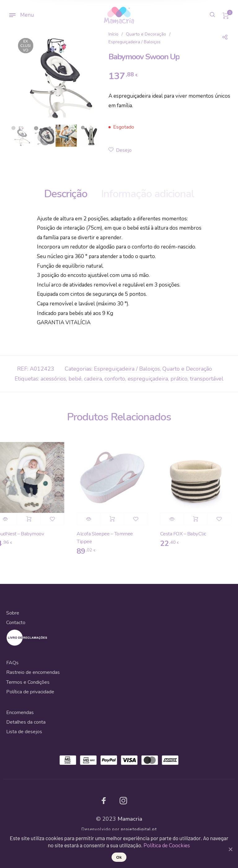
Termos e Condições (28, 682)
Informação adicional (148, 194)
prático (179, 379)
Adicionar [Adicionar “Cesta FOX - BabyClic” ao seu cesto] (198, 519)
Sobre (13, 613)
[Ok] (230, 849)
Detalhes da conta (26, 722)
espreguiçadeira (148, 379)
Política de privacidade (30, 692)
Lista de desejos (24, 732)
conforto (115, 379)
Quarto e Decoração (146, 34)
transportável (207, 379)
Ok (119, 857)
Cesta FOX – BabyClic (185, 534)
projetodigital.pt (139, 829)
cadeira (93, 379)
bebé (75, 379)
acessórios (53, 379)
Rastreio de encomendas (33, 672)
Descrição (66, 194)
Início (113, 34)
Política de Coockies (167, 846)
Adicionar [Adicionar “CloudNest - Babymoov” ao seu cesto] (31, 519)
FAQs (12, 663)
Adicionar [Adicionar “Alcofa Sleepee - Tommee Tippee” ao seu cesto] (114, 519)
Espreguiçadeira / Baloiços (134, 42)
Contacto (16, 623)
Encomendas (20, 713)
